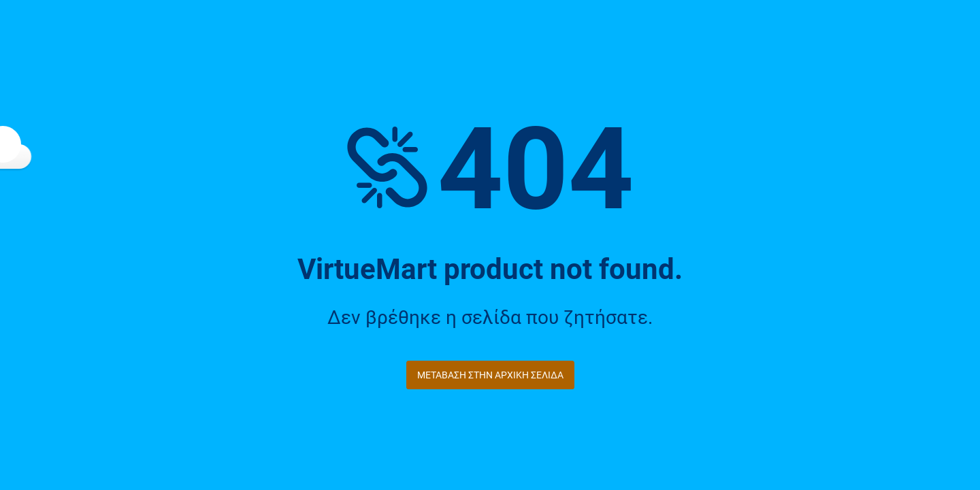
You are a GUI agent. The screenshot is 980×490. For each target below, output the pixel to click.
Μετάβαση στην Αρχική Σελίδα (490, 375)
